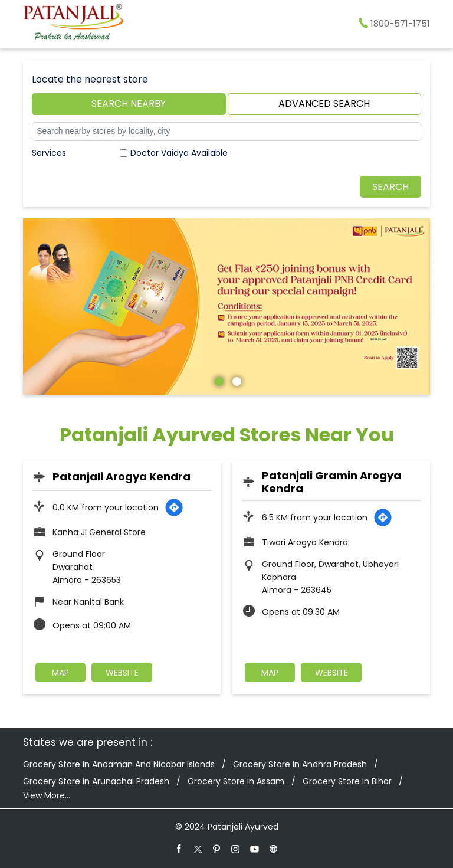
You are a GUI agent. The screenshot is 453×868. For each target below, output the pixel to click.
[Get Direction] (174, 507)
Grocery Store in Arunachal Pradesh (96, 781)
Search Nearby (129, 104)
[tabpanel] (226, 307)
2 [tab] (235, 380)
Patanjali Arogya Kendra (122, 476)
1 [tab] (218, 380)
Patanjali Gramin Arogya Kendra (331, 482)
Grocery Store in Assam (236, 781)
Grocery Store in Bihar (347, 781)
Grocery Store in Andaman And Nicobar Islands (119, 764)
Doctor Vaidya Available (179, 153)
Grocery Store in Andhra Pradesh (300, 764)
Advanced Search (324, 104)
